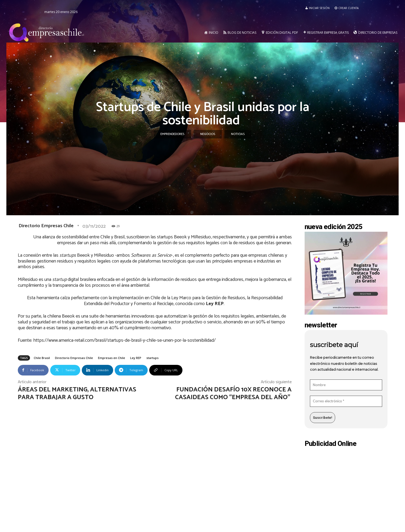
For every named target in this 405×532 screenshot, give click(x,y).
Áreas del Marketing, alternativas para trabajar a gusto (77, 394)
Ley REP (136, 358)
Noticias (238, 134)
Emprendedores (172, 134)
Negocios (208, 134)
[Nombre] (346, 385)
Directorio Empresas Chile (46, 226)
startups (152, 358)
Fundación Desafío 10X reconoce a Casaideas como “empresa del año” (233, 394)
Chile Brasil (42, 358)
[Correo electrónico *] (346, 401)
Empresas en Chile (112, 358)
